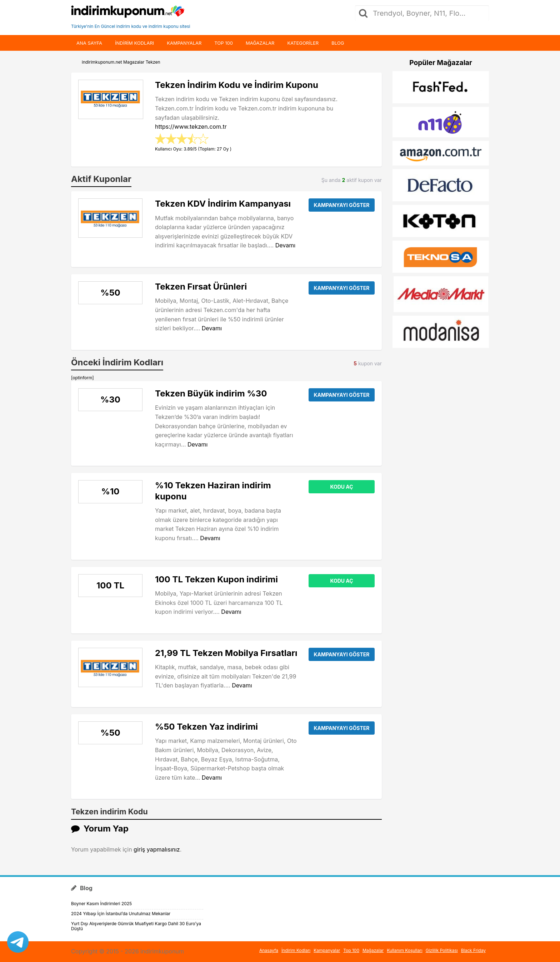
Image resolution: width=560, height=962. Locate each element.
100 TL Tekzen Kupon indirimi (216, 579)
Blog (338, 43)
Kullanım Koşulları (405, 950)
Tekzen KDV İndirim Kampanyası (223, 204)
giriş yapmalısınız (157, 849)
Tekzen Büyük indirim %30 (211, 393)
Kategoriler (303, 43)
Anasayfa (269, 950)
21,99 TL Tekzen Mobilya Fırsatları (226, 653)
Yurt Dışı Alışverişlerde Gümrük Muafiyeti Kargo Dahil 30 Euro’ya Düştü (136, 926)
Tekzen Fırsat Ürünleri (201, 287)
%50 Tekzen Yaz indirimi (206, 727)
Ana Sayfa (89, 43)
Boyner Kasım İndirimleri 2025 (101, 904)
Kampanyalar (184, 43)
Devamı (285, 245)
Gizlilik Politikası (442, 950)
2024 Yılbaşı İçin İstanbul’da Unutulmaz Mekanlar (121, 914)
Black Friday (473, 950)
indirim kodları (134, 43)
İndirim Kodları (296, 950)
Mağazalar (260, 43)
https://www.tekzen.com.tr (191, 127)
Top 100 (224, 43)
